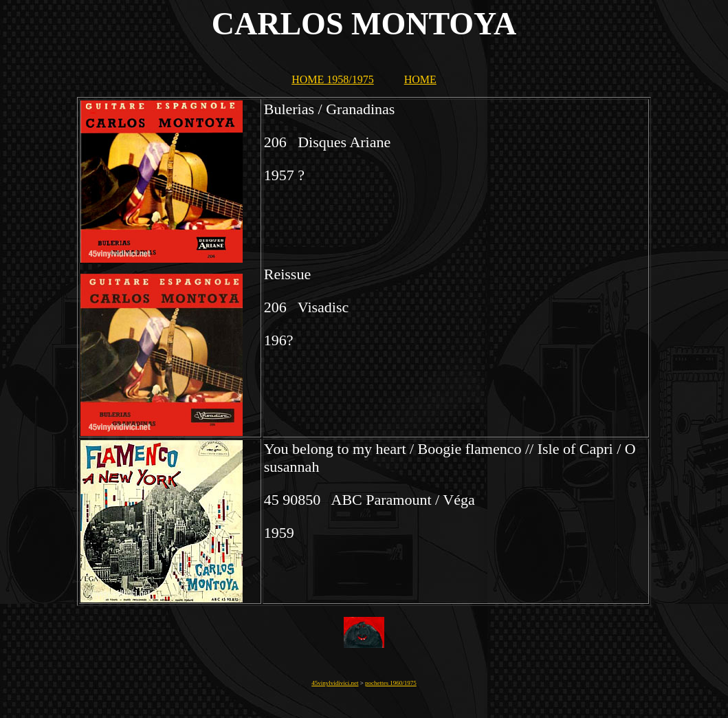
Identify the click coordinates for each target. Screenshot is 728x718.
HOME (420, 79)
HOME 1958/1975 (333, 79)
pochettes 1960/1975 (391, 683)
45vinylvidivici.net (335, 683)
